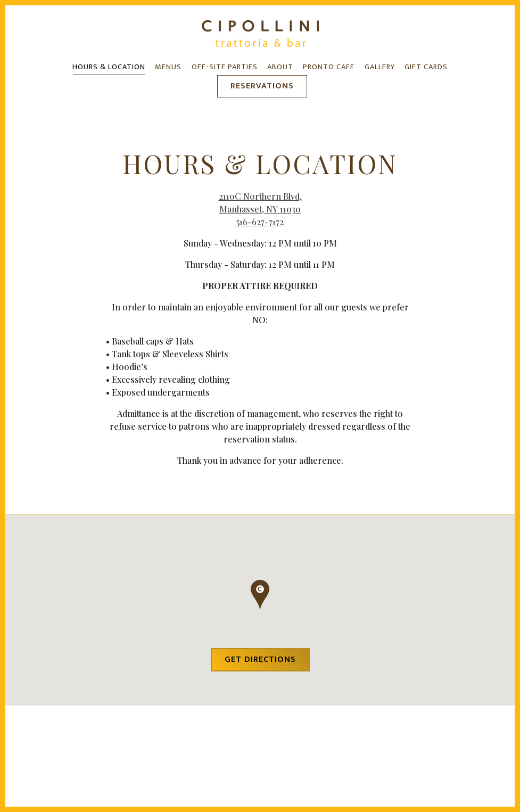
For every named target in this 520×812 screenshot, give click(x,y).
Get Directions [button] (260, 663)
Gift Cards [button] (426, 67)
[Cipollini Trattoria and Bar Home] (260, 32)
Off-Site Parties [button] (225, 67)
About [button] (280, 67)
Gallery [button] (380, 67)
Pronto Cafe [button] (329, 67)
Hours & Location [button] (109, 67)
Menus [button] (168, 67)
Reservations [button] (262, 86)
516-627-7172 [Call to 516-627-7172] (260, 223)
